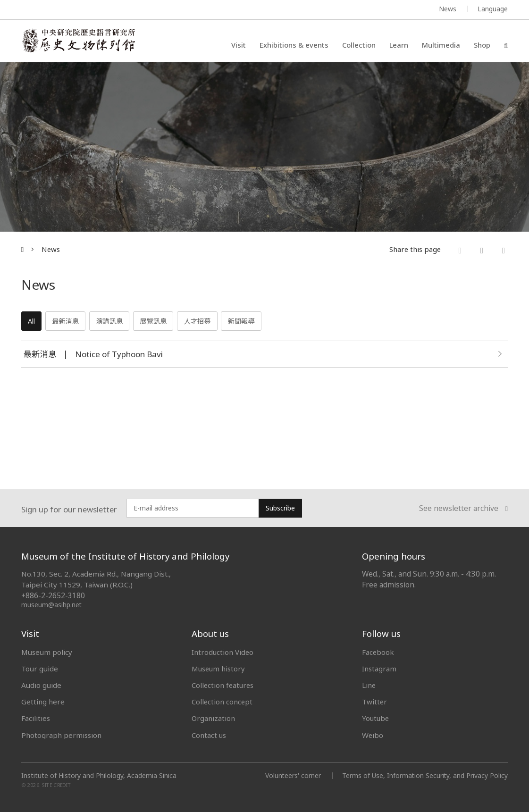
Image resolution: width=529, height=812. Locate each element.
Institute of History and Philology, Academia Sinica (99, 776)
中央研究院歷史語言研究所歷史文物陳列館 (78, 41)
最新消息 (69, 322)
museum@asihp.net (52, 605)
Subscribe (280, 508)
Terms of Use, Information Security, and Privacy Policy (424, 775)
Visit (239, 45)
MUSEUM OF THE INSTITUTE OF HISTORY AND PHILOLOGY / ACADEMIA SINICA (115, 10)
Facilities (36, 718)
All (33, 322)
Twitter (375, 702)
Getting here (43, 702)
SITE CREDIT (56, 785)
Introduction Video (223, 652)
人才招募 (209, 322)
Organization (214, 718)
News (448, 9)
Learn (399, 45)
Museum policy (47, 652)
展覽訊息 (163, 322)
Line (369, 685)
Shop (482, 45)
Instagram (379, 669)
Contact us (209, 735)
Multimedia (441, 45)
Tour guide (40, 669)
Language (493, 9)
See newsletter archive (463, 508)
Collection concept (223, 702)
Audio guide (41, 685)
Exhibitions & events (294, 45)
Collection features (223, 685)
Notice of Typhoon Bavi (121, 355)
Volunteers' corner (292, 775)
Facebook (378, 652)
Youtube (376, 718)
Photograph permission (61, 735)
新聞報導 (256, 322)
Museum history (219, 669)
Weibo (373, 735)
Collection (359, 45)
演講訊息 (116, 322)
